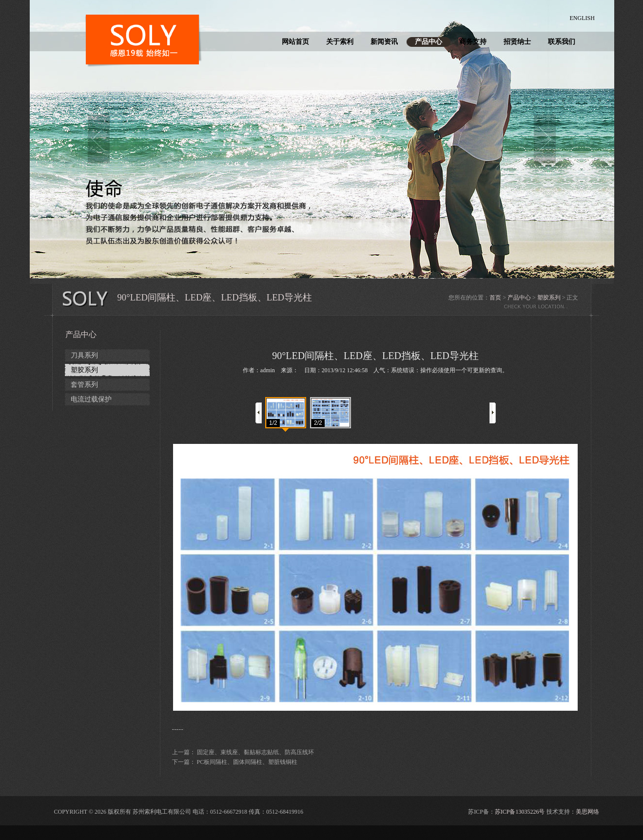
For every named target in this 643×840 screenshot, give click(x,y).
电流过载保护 (91, 399)
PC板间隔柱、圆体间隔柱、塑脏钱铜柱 (247, 762)
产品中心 (429, 42)
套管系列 (84, 385)
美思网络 (587, 812)
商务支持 (473, 42)
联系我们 (562, 42)
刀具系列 (84, 355)
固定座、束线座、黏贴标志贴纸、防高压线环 (255, 752)
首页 (495, 298)
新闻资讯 (384, 42)
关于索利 (340, 42)
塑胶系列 (549, 298)
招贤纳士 (517, 42)
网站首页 (295, 42)
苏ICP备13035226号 (520, 812)
